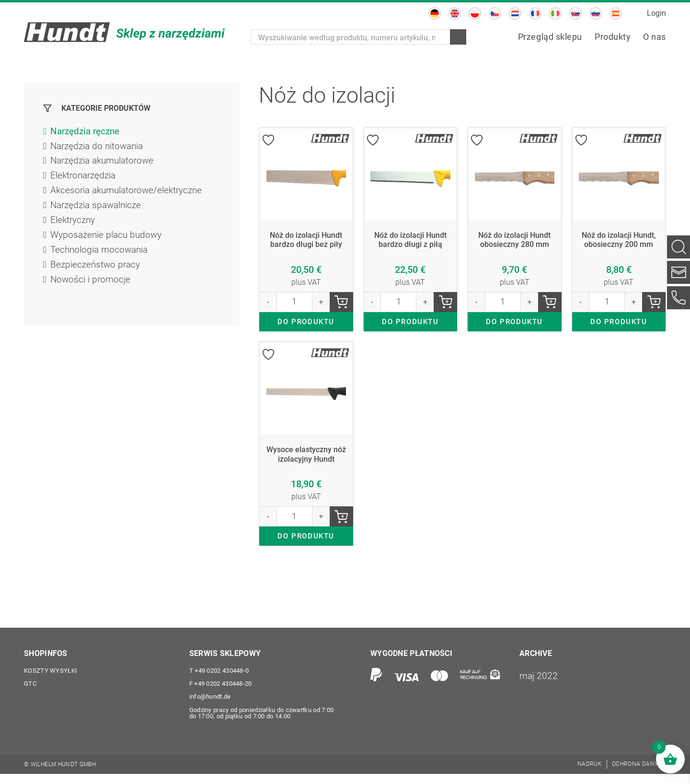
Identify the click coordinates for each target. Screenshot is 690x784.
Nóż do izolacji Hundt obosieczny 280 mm (514, 240)
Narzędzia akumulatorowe (105, 163)
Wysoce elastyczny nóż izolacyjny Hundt (306, 460)
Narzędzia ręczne (87, 132)
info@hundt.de (210, 707)
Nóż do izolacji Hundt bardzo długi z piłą (410, 240)
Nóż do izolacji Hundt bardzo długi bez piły (306, 240)
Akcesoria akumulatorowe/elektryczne (130, 193)
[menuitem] (435, 13)
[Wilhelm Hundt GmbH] (125, 32)
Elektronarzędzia (85, 178)
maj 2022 (539, 684)
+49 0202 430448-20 (221, 693)
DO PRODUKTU (306, 325)
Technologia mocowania (101, 255)
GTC (30, 693)
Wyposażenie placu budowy (108, 239)
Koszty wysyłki (51, 680)
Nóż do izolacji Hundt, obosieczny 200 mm (619, 240)
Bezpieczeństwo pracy (97, 270)
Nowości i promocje (92, 285)
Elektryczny (74, 224)
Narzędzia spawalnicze (98, 209)
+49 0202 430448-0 (219, 680)
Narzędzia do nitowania (99, 147)
